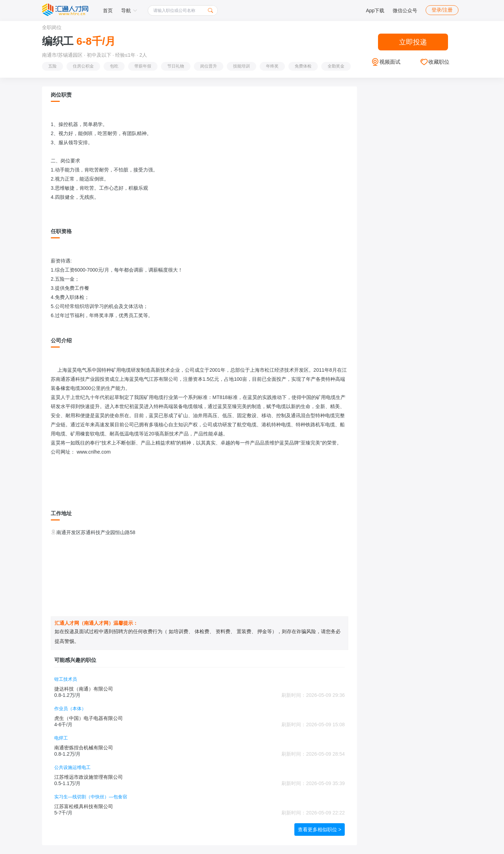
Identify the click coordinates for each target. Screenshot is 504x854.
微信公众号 (405, 10)
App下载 (375, 10)
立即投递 (413, 42)
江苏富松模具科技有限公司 (84, 806)
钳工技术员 (66, 679)
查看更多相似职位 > (320, 829)
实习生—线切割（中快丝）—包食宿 (91, 797)
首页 (108, 10)
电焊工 (61, 738)
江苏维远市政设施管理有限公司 (89, 777)
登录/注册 (442, 10)
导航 (129, 10)
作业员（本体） (70, 709)
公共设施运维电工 (72, 767)
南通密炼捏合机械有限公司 (84, 748)
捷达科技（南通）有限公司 (84, 689)
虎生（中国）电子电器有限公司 (89, 718)
